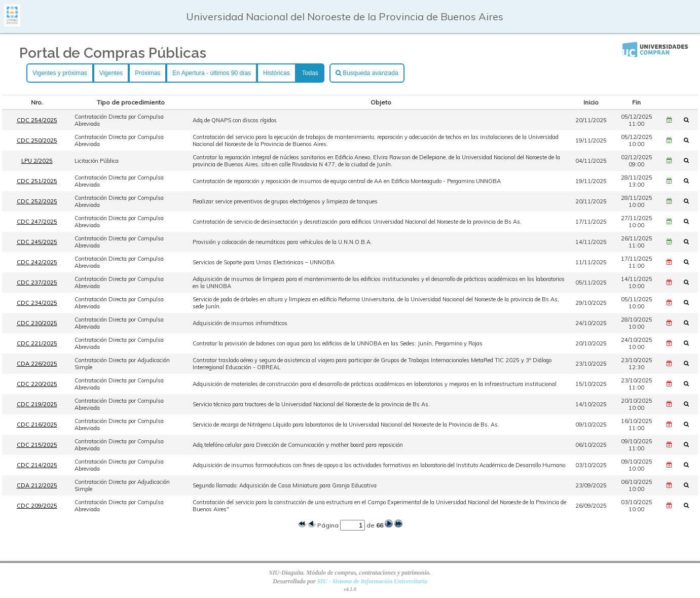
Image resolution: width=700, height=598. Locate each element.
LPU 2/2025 (37, 161)
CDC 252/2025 (37, 201)
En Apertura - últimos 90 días (212, 73)
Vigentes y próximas (60, 73)
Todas (310, 73)
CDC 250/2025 (37, 140)
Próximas (148, 73)
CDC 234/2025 (37, 303)
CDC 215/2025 (37, 445)
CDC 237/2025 (37, 283)
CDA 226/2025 (37, 364)
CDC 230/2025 (37, 323)
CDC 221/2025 (37, 343)
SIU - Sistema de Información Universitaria (372, 581)
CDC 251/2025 (37, 181)
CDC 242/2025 (37, 262)
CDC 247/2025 (37, 222)
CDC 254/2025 (37, 120)
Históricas (277, 73)
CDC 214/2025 (37, 465)
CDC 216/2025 (37, 425)
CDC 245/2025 (37, 242)
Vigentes (111, 73)
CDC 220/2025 (37, 384)
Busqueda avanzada (367, 73)
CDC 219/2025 (37, 404)
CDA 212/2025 (37, 485)
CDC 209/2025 (37, 506)
